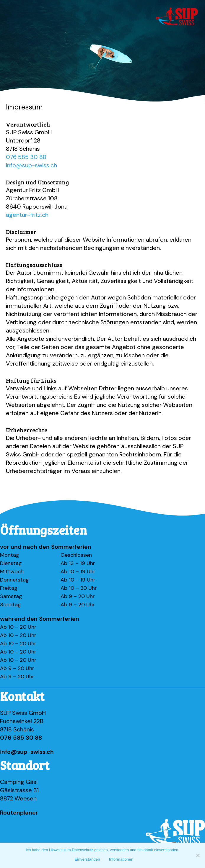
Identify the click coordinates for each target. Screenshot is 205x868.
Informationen (121, 859)
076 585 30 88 (26, 157)
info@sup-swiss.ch (31, 165)
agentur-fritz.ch (27, 215)
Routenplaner (19, 813)
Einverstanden (87, 859)
